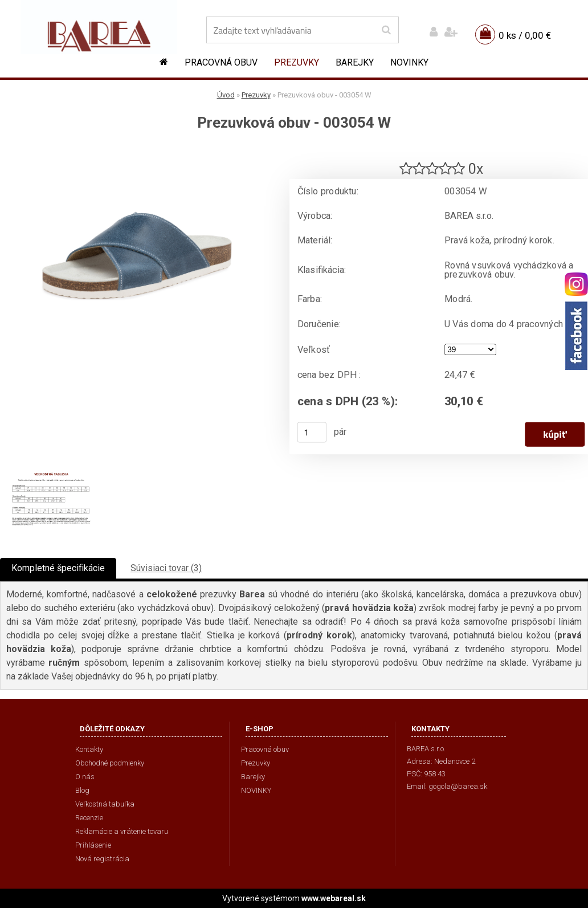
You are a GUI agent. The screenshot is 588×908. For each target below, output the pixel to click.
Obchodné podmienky (110, 763)
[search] (386, 30)
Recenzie (89, 818)
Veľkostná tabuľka (105, 804)
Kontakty (89, 749)
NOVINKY (409, 62)
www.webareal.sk (334, 898)
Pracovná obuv (221, 62)
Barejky (355, 62)
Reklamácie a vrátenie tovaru (122, 831)
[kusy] (312, 432)
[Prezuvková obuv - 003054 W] (137, 151)
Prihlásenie (93, 845)
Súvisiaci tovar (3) (166, 568)
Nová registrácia (102, 859)
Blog (82, 790)
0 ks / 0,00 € (525, 35)
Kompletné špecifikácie (58, 568)
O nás (85, 777)
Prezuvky (297, 62)
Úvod (226, 95)
